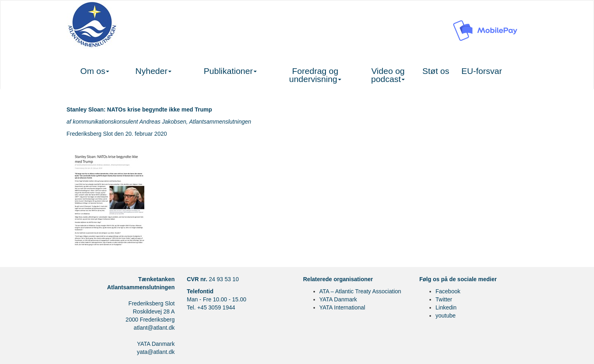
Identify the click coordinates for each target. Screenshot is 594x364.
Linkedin (446, 307)
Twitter (444, 299)
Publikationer (230, 71)
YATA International (342, 307)
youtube (446, 316)
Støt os (436, 71)
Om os (95, 71)
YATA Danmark (338, 299)
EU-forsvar (482, 71)
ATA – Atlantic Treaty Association (360, 291)
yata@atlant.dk (156, 352)
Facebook (448, 291)
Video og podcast (388, 75)
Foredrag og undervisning (315, 75)
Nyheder (153, 71)
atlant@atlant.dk (154, 328)
